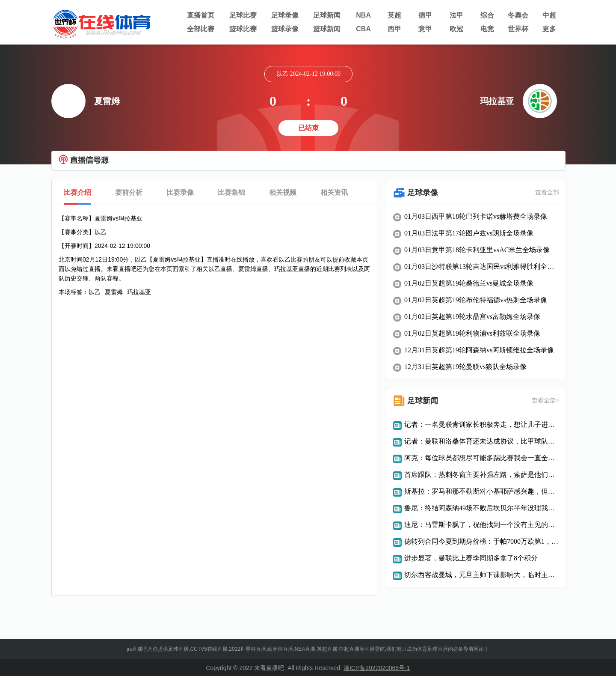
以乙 (95, 292)
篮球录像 (285, 29)
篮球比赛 (243, 29)
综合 (487, 15)
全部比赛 (201, 29)
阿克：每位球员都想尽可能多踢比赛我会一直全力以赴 (482, 458)
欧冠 (456, 29)
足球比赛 (243, 15)
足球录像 (285, 15)
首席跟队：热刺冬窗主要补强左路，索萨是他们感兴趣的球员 (482, 475)
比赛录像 (180, 192)
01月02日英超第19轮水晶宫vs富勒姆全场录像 (472, 317)
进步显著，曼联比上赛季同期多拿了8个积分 (471, 558)
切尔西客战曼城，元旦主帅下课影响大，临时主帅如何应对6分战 (482, 575)
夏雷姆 (114, 292)
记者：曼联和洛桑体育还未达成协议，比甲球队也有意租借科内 (482, 441)
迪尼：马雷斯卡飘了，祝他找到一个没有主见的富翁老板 (482, 525)
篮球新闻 (327, 29)
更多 (549, 29)
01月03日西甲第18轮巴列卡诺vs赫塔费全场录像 (476, 216)
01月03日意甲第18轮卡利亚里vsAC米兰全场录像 (477, 250)
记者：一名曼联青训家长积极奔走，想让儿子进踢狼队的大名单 (482, 424)
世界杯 (518, 29)
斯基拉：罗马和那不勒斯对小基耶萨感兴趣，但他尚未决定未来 (482, 491)
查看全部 (547, 192)
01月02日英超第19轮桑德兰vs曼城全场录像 (469, 283)
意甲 (425, 29)
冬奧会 (518, 15)
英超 (394, 15)
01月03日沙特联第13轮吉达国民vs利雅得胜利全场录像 (482, 267)
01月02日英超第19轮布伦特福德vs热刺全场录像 (476, 300)
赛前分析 (129, 192)
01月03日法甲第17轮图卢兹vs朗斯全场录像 (469, 233)
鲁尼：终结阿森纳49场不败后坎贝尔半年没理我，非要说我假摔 (482, 508)
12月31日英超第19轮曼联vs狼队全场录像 (465, 367)
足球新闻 (327, 15)
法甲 (456, 15)
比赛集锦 (231, 192)
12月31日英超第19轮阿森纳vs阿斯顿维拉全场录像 (479, 350)
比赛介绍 (77, 192)
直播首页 (201, 15)
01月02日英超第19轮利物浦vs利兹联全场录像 (472, 333)
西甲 (394, 29)
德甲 (425, 15)
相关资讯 (334, 192)
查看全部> (545, 401)
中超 (549, 15)
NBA (363, 15)
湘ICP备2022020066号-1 (377, 668)
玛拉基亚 (139, 292)
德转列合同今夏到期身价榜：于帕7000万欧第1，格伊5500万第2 (482, 541)
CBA (363, 29)
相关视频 (283, 192)
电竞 (487, 29)
